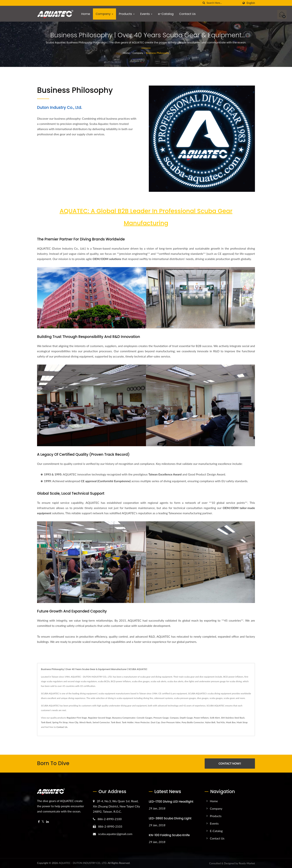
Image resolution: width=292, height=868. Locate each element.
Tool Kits (221, 722)
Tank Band (46, 722)
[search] (204, 3)
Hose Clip (73, 722)
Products (127, 14)
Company (104, 14)
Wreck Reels (85, 722)
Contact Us (187, 14)
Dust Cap (155, 722)
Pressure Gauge (161, 718)
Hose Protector (142, 722)
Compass (174, 718)
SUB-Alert (215, 718)
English (251, 3)
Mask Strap (242, 722)
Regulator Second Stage (100, 718)
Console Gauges (145, 718)
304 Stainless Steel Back (233, 718)
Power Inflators (201, 718)
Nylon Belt (210, 722)
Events (146, 14)
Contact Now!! (230, 763)
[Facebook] (39, 821)
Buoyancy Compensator (124, 718)
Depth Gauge (186, 718)
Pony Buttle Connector (193, 722)
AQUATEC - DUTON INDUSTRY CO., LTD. (83, 863)
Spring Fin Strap (60, 722)
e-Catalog (166, 14)
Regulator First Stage (77, 718)
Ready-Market (247, 863)
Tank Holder (128, 722)
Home (86, 14)
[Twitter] (43, 821)
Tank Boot (116, 722)
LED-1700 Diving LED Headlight (171, 801)
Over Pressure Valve (171, 722)
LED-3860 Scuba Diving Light (170, 818)
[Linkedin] (47, 821)
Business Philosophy (158, 53)
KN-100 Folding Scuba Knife (169, 835)
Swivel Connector (101, 722)
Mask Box (231, 722)
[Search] (223, 3)
